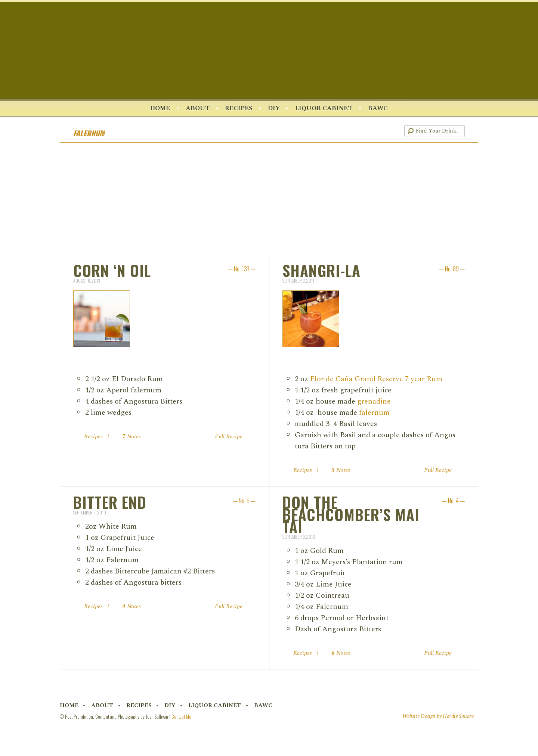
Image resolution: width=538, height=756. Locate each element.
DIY (274, 109)
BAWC (381, 109)
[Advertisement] (269, 199)
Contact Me (181, 717)
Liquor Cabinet (325, 109)
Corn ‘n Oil (112, 271)
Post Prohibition (269, 52)
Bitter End (110, 503)
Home (158, 109)
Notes (132, 437)
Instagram (381, 132)
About (196, 109)
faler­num (374, 413)
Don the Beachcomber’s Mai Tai (351, 515)
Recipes (238, 109)
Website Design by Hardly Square (438, 717)
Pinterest (367, 132)
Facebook (341, 132)
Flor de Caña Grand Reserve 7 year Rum (376, 379)
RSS (394, 132)
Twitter (354, 132)
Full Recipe (229, 437)
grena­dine (374, 402)
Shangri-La (321, 271)
